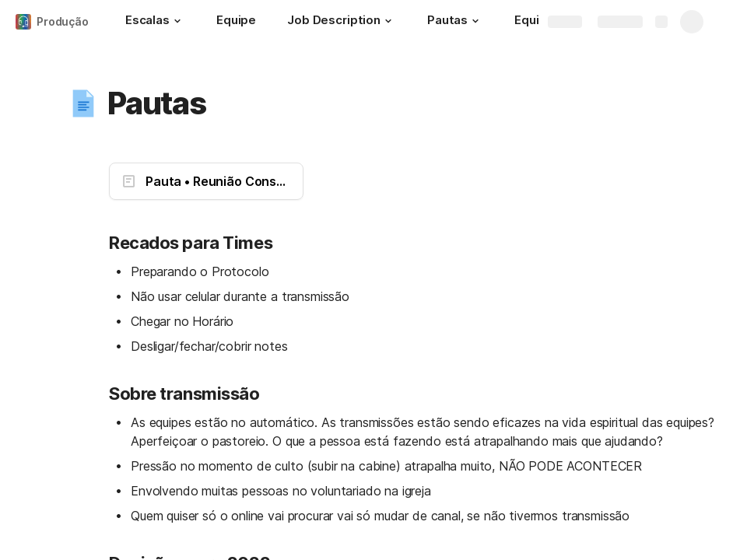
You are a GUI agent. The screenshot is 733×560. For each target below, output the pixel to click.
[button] (177, 21)
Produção (63, 21)
